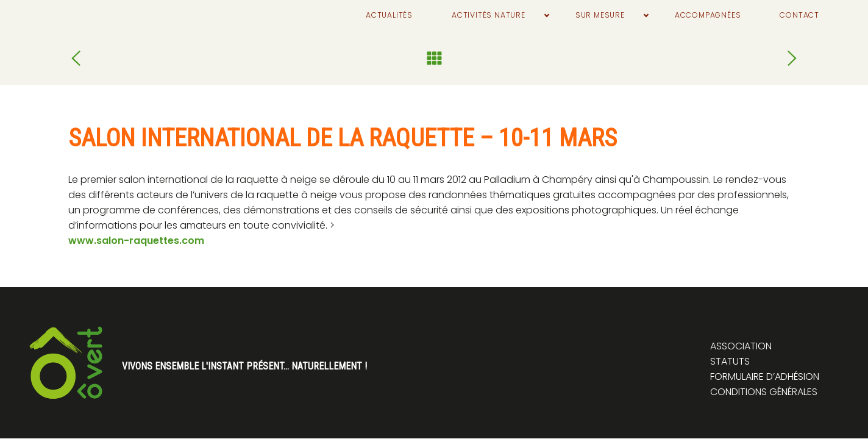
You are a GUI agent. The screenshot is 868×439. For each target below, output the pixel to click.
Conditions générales (764, 392)
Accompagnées (690, 16)
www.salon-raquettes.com (136, 241)
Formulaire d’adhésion (765, 377)
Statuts (730, 361)
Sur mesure (569, 16)
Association (741, 346)
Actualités (333, 16)
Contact (795, 16)
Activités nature (445, 16)
